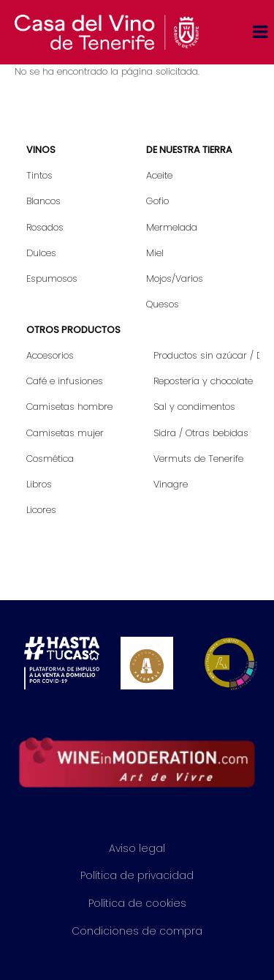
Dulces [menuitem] (41, 253)
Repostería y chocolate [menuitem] (203, 381)
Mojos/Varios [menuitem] (175, 278)
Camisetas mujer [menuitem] (65, 433)
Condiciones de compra (137, 931)
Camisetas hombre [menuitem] (69, 407)
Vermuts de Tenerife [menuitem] (198, 459)
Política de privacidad (137, 875)
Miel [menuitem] (155, 253)
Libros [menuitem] (39, 484)
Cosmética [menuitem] (50, 459)
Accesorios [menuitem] (50, 355)
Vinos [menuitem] (41, 150)
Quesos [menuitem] (163, 304)
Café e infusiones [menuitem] (65, 381)
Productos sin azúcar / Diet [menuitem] (206, 355)
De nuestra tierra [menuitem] (189, 150)
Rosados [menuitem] (45, 227)
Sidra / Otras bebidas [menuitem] (201, 433)
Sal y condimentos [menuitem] (194, 407)
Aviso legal (137, 848)
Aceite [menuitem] (159, 175)
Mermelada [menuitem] (172, 227)
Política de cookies (137, 903)
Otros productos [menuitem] (73, 330)
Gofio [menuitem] (157, 201)
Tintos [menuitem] (39, 175)
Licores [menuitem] (41, 510)
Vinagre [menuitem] (171, 484)
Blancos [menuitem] (43, 201)
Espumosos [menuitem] (52, 278)
